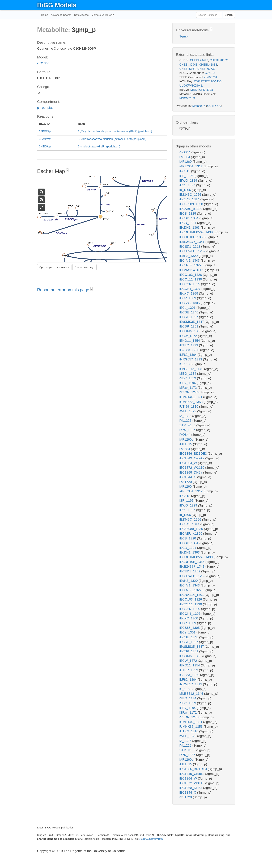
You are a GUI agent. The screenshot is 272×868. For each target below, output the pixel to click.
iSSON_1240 (189, 392)
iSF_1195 (187, 176)
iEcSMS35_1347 (192, 322)
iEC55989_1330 (192, 204)
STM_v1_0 (188, 425)
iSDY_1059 (188, 378)
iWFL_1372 (188, 411)
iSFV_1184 (188, 383)
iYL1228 (186, 421)
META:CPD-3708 (202, 90)
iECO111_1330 (191, 279)
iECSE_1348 (189, 312)
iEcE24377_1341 (192, 242)
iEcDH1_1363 (190, 227)
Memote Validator (102, 15)
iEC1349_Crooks (192, 458)
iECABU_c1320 (191, 209)
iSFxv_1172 (189, 388)
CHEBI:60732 (206, 69)
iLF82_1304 (189, 355)
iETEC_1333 (189, 345)
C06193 (210, 73)
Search (229, 15)
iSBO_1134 (188, 374)
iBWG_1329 (189, 180)
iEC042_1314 (190, 199)
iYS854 (185, 157)
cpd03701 (211, 77)
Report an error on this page (64, 290)
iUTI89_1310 (189, 407)
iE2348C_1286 (191, 195)
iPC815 (185, 171)
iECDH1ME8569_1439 (197, 232)
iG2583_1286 (190, 350)
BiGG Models (57, 5)
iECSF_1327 (189, 317)
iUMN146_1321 (191, 397)
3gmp (184, 36)
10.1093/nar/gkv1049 (151, 839)
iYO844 (185, 152)
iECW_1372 (189, 336)
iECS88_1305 (190, 303)
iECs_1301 (188, 308)
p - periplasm (47, 108)
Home (45, 15)
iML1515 (186, 444)
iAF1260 (186, 162)
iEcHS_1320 (189, 256)
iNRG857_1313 (191, 359)
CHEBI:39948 (188, 65)
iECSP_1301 (189, 326)
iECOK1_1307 (190, 289)
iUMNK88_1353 (191, 402)
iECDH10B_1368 (192, 237)
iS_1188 (186, 364)
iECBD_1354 (189, 218)
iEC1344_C (188, 477)
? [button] (68, 171)
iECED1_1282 (190, 246)
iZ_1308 (186, 416)
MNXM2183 (187, 98)
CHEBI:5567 (188, 69)
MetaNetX (199, 106)
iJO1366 (43, 63)
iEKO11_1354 (190, 341)
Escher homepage (84, 267)
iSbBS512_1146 (192, 369)
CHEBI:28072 (219, 60)
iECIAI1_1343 (190, 260)
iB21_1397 (188, 185)
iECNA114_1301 (192, 270)
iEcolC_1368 (189, 293)
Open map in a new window (54, 267)
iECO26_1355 (190, 284)
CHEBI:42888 (208, 65)
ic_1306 (186, 190)
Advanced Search (61, 15)
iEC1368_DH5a (191, 472)
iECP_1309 (188, 298)
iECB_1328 (188, 213)
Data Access (81, 15)
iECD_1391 (188, 223)
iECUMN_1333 (191, 331)
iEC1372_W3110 (192, 468)
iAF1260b (187, 439)
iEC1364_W (189, 463)
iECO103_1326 (191, 275)
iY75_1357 (188, 430)
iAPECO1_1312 (191, 166)
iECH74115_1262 (193, 251)
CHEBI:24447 (199, 60)
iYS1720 (186, 482)
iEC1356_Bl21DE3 (194, 454)
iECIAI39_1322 (191, 265)
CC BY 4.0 (214, 106)
